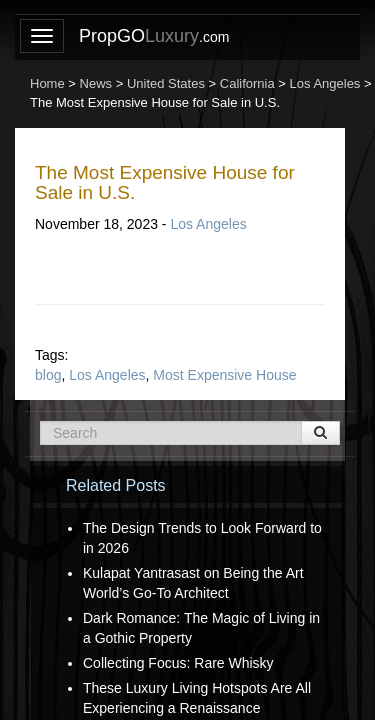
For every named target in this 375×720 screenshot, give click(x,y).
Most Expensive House (224, 375)
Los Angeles (208, 224)
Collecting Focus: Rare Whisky (178, 663)
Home (47, 83)
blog (48, 375)
